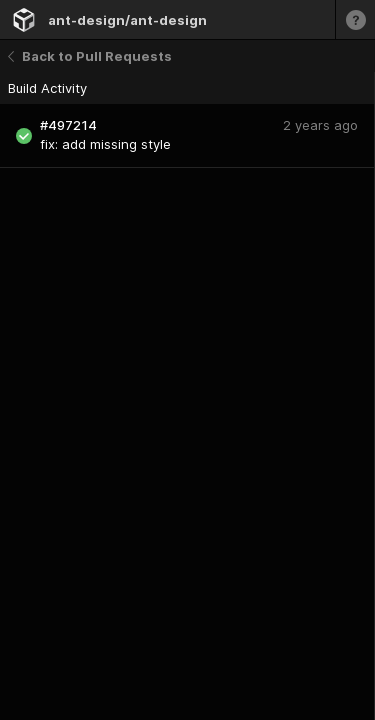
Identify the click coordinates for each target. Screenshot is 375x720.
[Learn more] (355, 19)
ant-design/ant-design (127, 20)
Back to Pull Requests (90, 56)
